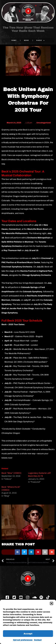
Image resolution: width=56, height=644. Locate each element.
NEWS (26, 40)
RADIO (40, 40)
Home (14, 40)
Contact (38, 640)
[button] (52, 603)
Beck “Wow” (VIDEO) (11, 473)
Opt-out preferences (23, 640)
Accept (28, 634)
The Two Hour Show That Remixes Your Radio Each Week (28, 29)
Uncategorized (44, 123)
